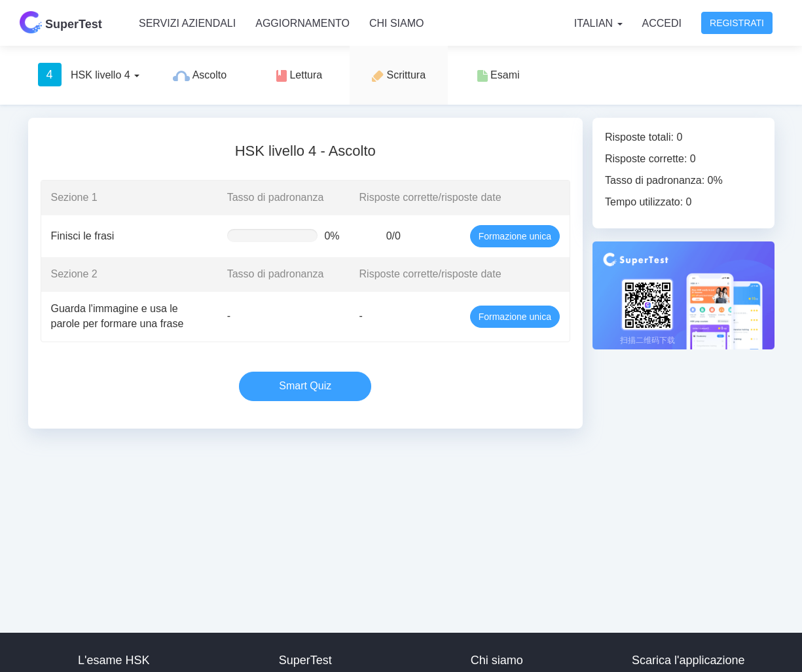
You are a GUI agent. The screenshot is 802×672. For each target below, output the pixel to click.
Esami (499, 76)
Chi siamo (397, 23)
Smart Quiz (305, 386)
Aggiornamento (302, 23)
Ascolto (200, 75)
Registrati (737, 23)
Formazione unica (515, 236)
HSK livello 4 (89, 75)
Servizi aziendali (187, 23)
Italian (598, 23)
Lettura (299, 76)
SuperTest (61, 22)
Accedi (662, 23)
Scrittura (399, 76)
